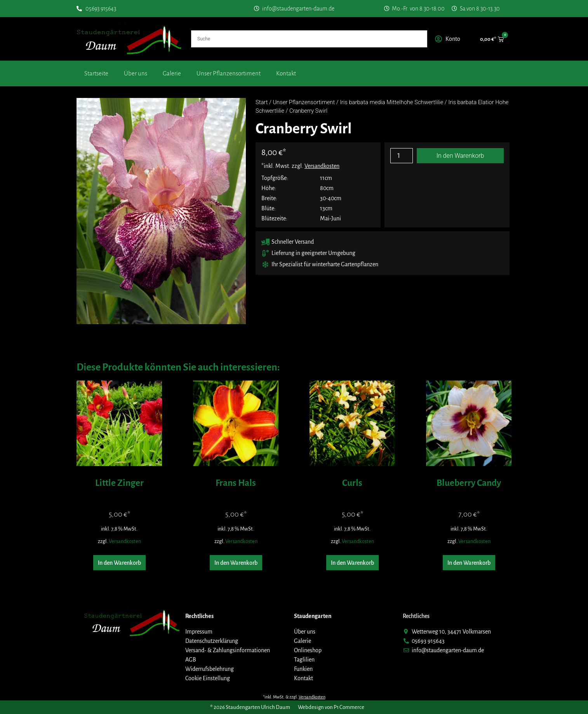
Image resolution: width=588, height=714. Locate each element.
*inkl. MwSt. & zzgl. (294, 697)
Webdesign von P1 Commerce (331, 707)
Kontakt (286, 73)
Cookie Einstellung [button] (208, 678)
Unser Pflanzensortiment (229, 73)
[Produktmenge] (402, 156)
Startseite (96, 73)
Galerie (172, 73)
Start (262, 102)
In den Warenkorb (460, 156)
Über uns (136, 73)
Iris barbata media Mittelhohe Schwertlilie (391, 102)
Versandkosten (125, 541)
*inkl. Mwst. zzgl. (300, 166)
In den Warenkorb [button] (119, 563)
